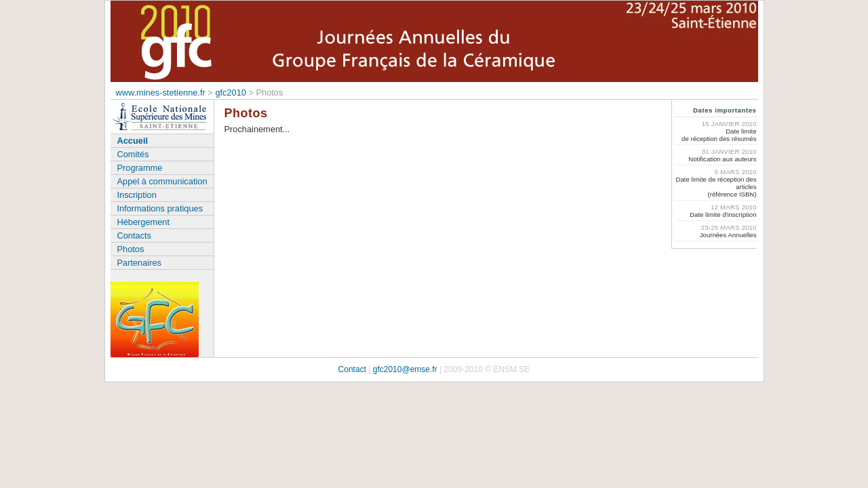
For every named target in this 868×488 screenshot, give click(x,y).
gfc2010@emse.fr (405, 369)
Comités (133, 154)
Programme (140, 168)
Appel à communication (162, 181)
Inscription (137, 195)
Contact (352, 369)
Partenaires (139, 263)
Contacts (135, 236)
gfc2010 (231, 93)
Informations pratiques (160, 208)
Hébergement (144, 222)
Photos (131, 249)
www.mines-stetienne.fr (161, 93)
